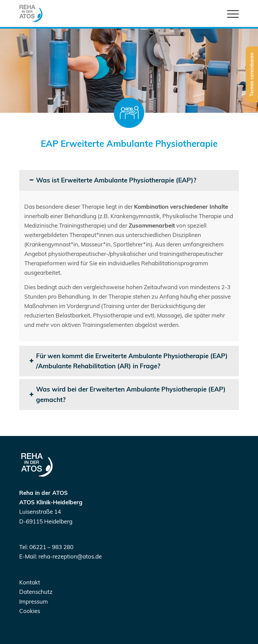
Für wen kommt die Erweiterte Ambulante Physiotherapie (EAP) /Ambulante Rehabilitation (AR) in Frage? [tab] (128, 361)
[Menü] (230, 13)
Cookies (30, 611)
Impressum (34, 601)
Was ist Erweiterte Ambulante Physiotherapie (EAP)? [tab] (113, 180)
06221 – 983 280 (51, 547)
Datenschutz (36, 592)
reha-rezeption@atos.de (70, 556)
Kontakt (30, 582)
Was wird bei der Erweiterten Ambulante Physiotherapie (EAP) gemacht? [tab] (127, 394)
